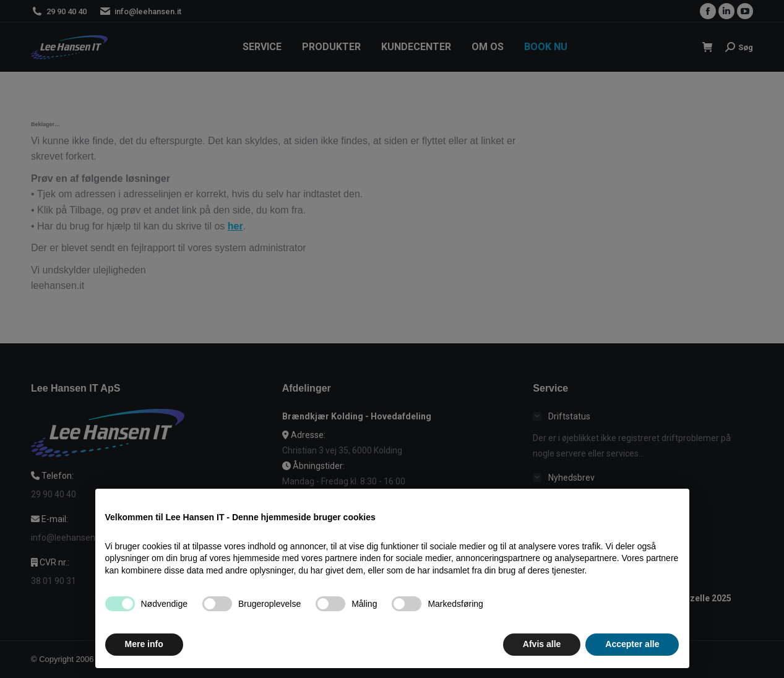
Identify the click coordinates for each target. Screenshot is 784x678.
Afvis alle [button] (542, 653)
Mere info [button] (144, 653)
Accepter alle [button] (632, 653)
